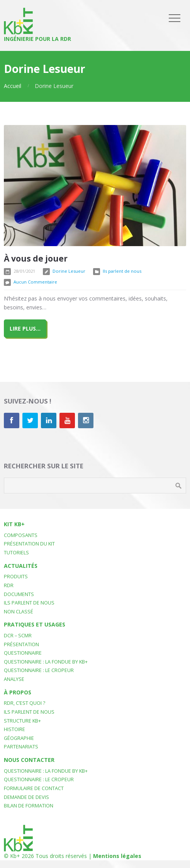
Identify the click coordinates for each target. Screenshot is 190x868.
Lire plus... (25, 328)
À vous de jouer (36, 258)
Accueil (13, 86)
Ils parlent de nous (122, 271)
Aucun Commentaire (35, 282)
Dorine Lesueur (69, 271)
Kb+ (15, 856)
